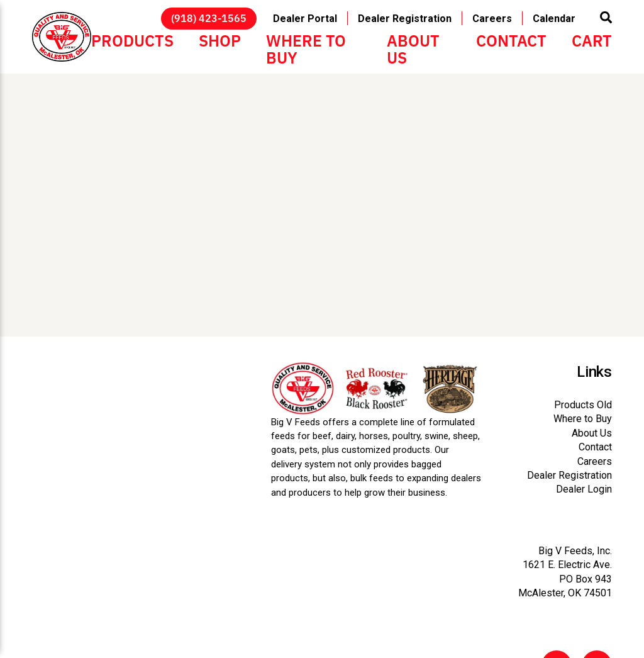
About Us (413, 48)
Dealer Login (584, 489)
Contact (511, 40)
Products (132, 40)
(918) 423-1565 (209, 18)
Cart (592, 40)
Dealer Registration (405, 18)
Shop (220, 40)
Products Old (583, 405)
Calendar (554, 18)
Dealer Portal (305, 18)
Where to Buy (306, 48)
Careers (492, 18)
